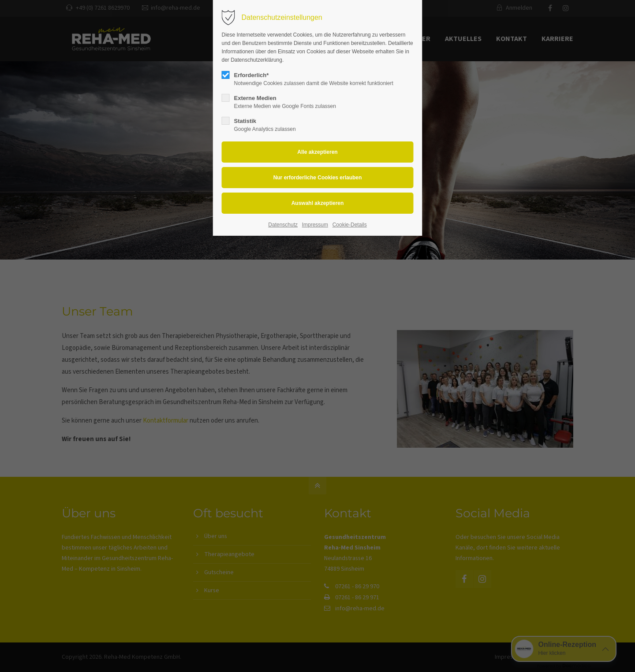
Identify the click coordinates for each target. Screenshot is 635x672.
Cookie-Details (350, 225)
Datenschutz (283, 225)
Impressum (315, 225)
